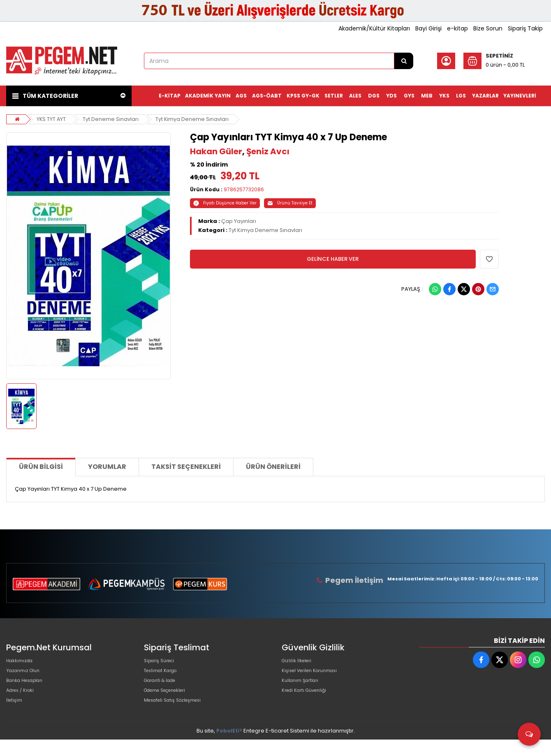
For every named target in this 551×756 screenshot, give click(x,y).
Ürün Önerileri (273, 467)
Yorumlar (107, 467)
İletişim (15, 715)
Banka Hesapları (28, 689)
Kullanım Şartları (303, 689)
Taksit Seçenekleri (186, 467)
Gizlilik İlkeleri (299, 662)
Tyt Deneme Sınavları (111, 119)
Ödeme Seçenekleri (171, 702)
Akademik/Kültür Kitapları (374, 28)
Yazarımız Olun (26, 676)
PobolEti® (229, 747)
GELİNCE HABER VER (333, 259)
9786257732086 (244, 189)
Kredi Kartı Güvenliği (308, 702)
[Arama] (404, 61)
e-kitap (457, 28)
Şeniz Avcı (268, 151)
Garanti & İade (163, 689)
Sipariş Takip (525, 28)
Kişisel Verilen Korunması (315, 676)
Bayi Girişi (428, 28)
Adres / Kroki (23, 702)
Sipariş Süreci (162, 662)
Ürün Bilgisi (41, 467)
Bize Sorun (488, 28)
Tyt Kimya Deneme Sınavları (193, 119)
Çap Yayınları (239, 221)
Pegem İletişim (357, 580)
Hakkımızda (22, 662)
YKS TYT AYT (52, 119)
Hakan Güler (216, 151)
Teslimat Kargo (164, 676)
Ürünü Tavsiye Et (290, 203)
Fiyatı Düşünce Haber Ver (225, 203)
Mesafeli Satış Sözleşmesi (178, 715)
